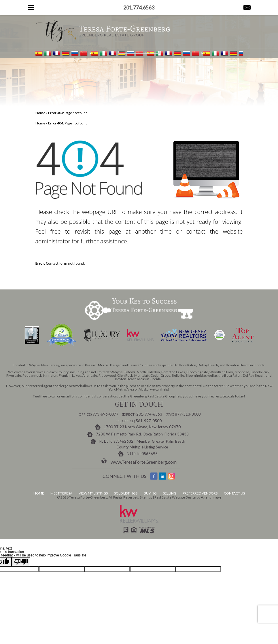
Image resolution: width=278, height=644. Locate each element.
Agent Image (211, 497)
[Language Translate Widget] (139, 52)
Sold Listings (126, 493)
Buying (150, 493)
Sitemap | (147, 497)
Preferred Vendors (200, 493)
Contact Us (234, 493)
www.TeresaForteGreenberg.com (144, 462)
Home (39, 493)
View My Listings (93, 493)
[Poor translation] (21, 562)
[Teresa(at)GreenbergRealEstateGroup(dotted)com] (247, 8)
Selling (170, 493)
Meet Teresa (61, 493)
